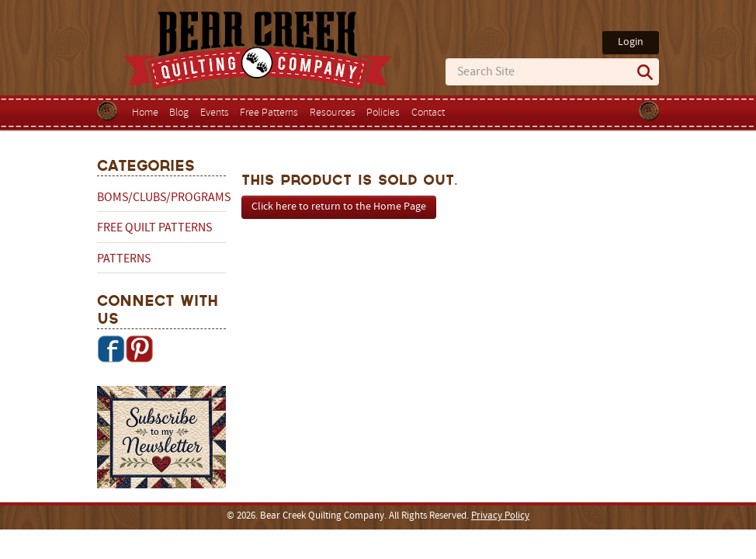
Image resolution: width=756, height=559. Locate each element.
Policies (383, 113)
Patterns (124, 259)
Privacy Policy (500, 516)
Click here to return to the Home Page (339, 207)
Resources (333, 113)
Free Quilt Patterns (154, 228)
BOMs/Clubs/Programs (161, 198)
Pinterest (139, 349)
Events (215, 113)
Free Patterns (269, 113)
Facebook (111, 349)
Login (631, 42)
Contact (428, 113)
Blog (179, 113)
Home (145, 113)
